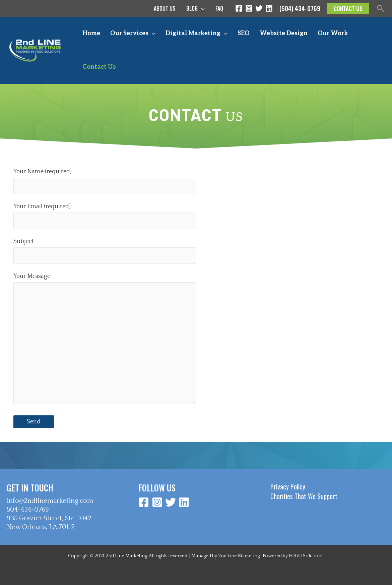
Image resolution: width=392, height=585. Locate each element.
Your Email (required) (105, 216)
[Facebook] (239, 8)
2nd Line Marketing (239, 556)
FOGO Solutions (306, 556)
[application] (201, 8)
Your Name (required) (105, 181)
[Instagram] (249, 8)
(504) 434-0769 (300, 8)
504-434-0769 (28, 510)
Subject (105, 251)
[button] (348, 9)
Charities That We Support (304, 496)
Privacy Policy (288, 486)
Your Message (105, 340)
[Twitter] (259, 8)
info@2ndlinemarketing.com (50, 501)
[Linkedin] (269, 8)
